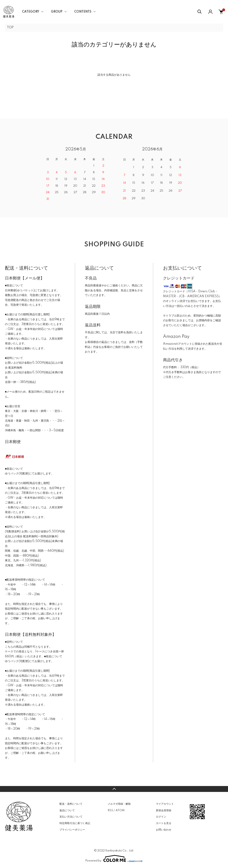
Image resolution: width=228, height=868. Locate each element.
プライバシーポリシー (72, 830)
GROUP (57, 12)
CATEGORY (31, 12)
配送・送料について (71, 804)
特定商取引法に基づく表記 (75, 823)
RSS (110, 810)
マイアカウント (165, 804)
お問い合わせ (164, 830)
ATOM (120, 810)
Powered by (114, 859)
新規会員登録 (164, 810)
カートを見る (164, 823)
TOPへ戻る (114, 789)
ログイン (161, 817)
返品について (67, 810)
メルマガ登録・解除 (119, 804)
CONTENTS (83, 12)
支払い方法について (71, 817)
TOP (10, 28)
